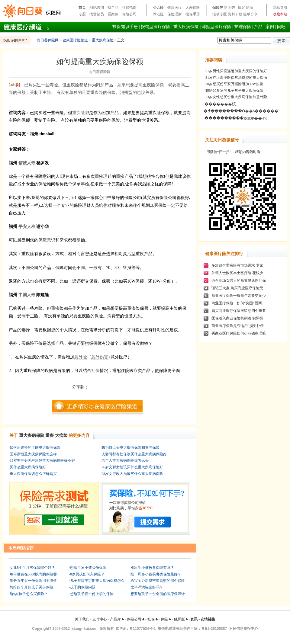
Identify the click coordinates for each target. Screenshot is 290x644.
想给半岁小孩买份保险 (88, 568)
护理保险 (243, 27)
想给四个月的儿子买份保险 (31, 587)
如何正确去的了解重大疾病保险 (35, 447)
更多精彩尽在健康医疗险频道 (102, 406)
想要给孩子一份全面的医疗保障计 (158, 594)
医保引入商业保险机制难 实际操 (237, 318)
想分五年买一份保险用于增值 (33, 581)
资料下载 (235, 14)
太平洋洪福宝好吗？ (147, 587)
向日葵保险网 (48, 40)
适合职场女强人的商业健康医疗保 (239, 280)
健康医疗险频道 (75, 40)
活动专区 (220, 14)
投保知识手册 (125, 27)
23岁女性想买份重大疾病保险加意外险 (236, 97)
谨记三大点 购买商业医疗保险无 (237, 288)
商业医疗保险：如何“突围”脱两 (237, 303)
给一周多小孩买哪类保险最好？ (156, 574)
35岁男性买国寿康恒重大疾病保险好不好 (42, 460)
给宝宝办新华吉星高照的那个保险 (158, 581)
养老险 (158, 14)
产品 (258, 27)
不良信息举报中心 (243, 629)
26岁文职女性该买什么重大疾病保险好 (132, 467)
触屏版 (181, 619)
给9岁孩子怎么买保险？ (29, 594)
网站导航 (280, 8)
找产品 (113, 8)
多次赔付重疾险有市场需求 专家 (237, 265)
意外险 (81, 357)
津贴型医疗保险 (217, 27)
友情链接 (208, 619)
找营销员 (97, 14)
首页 (82, 8)
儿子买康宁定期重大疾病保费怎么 (97, 581)
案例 (270, 27)
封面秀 (230, 8)
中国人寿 (27, 295)
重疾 (50, 436)
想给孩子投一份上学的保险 (92, 594)
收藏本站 (280, 14)
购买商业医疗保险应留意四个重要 (239, 311)
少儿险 (158, 8)
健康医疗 (175, 8)
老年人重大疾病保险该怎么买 (125, 460)
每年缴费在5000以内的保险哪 (33, 574)
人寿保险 (193, 8)
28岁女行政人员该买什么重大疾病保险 (132, 474)
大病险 (61, 436)
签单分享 (250, 14)
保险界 (218, 8)
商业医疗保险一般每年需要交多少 (239, 296)
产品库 (117, 619)
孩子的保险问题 (83, 587)
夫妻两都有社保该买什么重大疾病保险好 (134, 454)
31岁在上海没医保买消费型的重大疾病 (236, 78)
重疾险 (79, 113)
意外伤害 (100, 357)
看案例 (113, 14)
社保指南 (129, 8)
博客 (241, 8)
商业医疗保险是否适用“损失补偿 (238, 326)
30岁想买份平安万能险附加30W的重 (234, 84)
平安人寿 (27, 227)
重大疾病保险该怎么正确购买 (33, 474)
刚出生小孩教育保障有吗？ (152, 568)
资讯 (194, 619)
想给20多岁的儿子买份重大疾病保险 (234, 91)
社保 (95, 371)
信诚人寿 (27, 163)
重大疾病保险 (186, 27)
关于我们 (82, 619)
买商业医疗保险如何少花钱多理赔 (239, 333)
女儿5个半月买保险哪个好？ (32, 568)
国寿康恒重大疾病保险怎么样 (33, 454)
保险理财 (175, 14)
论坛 (250, 8)
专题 (82, 14)
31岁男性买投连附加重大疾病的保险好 (236, 71)
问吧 (281, 27)
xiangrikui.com (85, 629)
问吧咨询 (97, 8)
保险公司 (129, 14)
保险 (166, 619)
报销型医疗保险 (156, 27)
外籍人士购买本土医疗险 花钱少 (237, 273)
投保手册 (193, 14)
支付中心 (100, 619)
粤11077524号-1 (143, 629)
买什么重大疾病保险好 (28, 467)
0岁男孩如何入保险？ (87, 574)
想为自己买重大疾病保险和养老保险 (130, 447)
